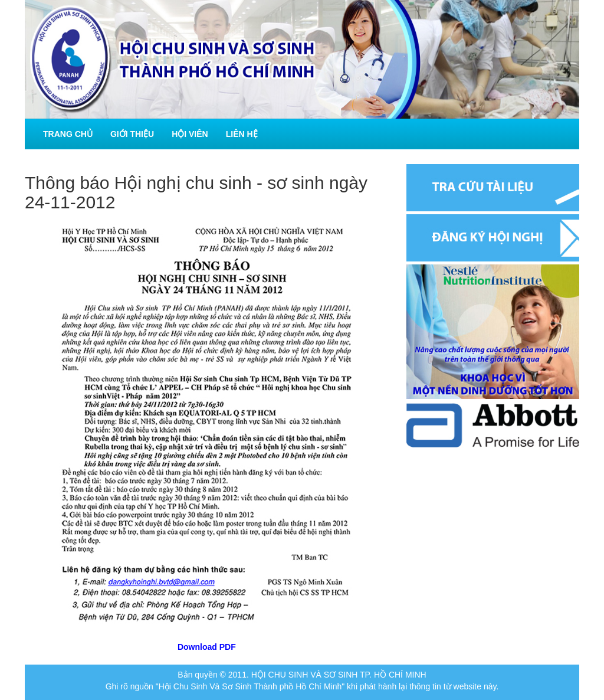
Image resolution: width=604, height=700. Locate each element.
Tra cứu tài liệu (493, 188)
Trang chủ (68, 134)
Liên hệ (242, 134)
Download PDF (207, 647)
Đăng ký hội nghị (493, 238)
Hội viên (190, 134)
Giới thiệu (132, 134)
